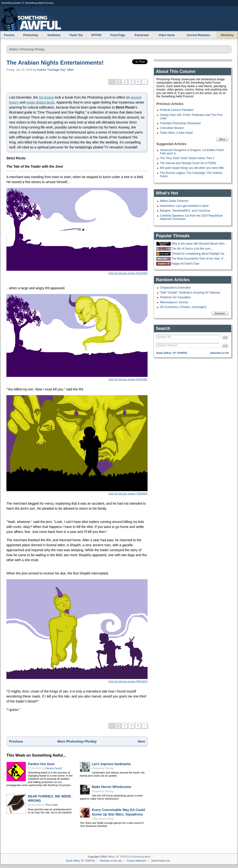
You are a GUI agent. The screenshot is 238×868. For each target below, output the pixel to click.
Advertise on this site (111, 861)
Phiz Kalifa (52, 805)
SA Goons (46, 97)
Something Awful (11, 3)
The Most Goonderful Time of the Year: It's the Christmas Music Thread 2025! (199, 259)
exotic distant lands (40, 102)
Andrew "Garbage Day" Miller (55, 70)
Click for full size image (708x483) (77, 445)
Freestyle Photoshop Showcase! (180, 123)
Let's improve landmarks (111, 764)
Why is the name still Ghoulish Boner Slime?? (199, 244)
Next (141, 741)
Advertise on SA (220, 353)
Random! (220, 313)
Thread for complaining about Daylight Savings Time (199, 254)
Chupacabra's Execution (175, 288)
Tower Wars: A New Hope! (176, 133)
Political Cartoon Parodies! (177, 110)
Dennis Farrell (54, 768)
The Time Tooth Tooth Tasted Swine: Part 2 (187, 158)
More (222, 139)
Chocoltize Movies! (172, 128)
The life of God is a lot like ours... (192, 249)
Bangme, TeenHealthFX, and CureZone (185, 211)
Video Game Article (103, 819)
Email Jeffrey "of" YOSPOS (172, 353)
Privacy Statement (136, 861)
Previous (16, 741)
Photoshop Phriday (32, 49)
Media (13, 49)
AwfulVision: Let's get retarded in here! (184, 206)
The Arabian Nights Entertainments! (55, 63)
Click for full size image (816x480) (77, 231)
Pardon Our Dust (41, 764)
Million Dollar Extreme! (174, 201)
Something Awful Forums (39, 3)
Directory (227, 35)
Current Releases (198, 35)
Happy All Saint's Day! (185, 264)
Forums (9, 35)
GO (225, 337)
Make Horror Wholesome (112, 787)
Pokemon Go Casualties (175, 297)
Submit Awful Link (161, 861)
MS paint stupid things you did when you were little (192, 168)
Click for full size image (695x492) (77, 631)
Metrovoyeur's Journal (174, 302)
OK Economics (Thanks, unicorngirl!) (183, 307)
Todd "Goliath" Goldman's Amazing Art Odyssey (190, 293)
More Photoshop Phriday (77, 741)
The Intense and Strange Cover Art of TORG (188, 163)
